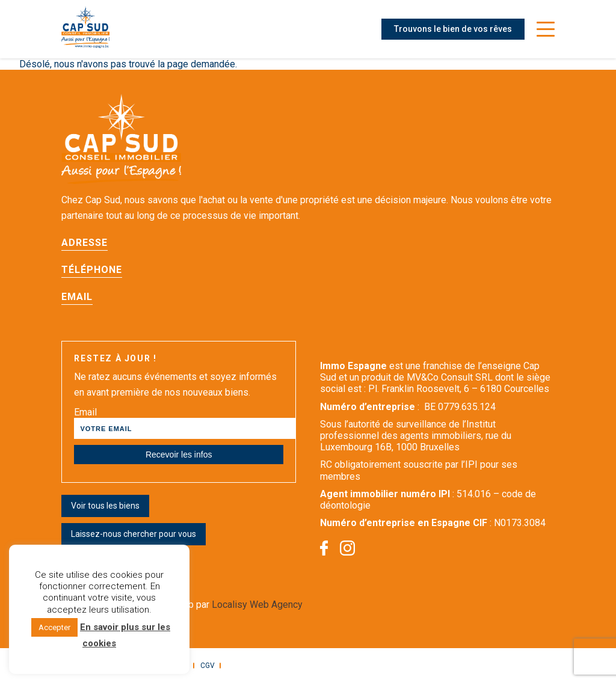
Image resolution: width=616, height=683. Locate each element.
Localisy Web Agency (257, 605)
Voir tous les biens (105, 506)
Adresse (85, 243)
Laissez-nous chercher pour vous (134, 534)
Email (77, 297)
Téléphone (92, 270)
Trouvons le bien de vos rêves (453, 29)
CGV (208, 666)
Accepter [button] (54, 627)
